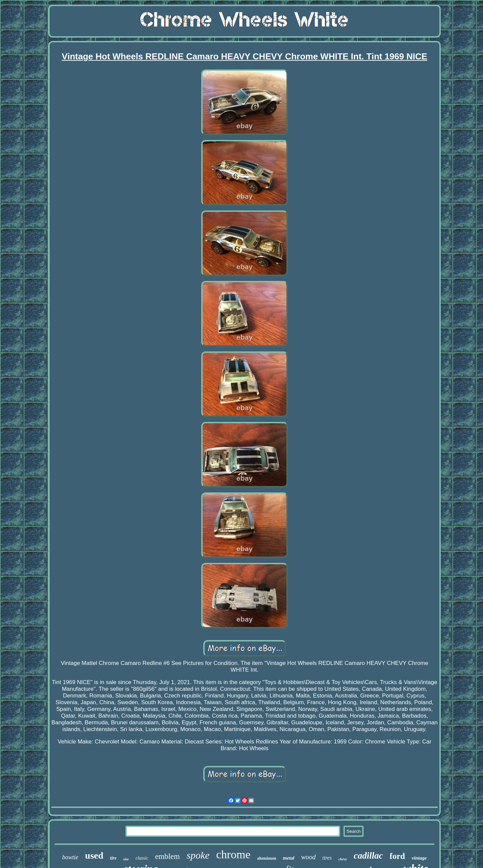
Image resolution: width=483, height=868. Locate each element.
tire (113, 858)
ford (397, 856)
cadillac (368, 856)
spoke (198, 855)
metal (289, 858)
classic (142, 858)
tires (327, 858)
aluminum (266, 858)
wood (308, 857)
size (126, 859)
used (94, 855)
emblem (167, 856)
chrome (233, 854)
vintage (419, 858)
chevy (343, 859)
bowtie (70, 857)
